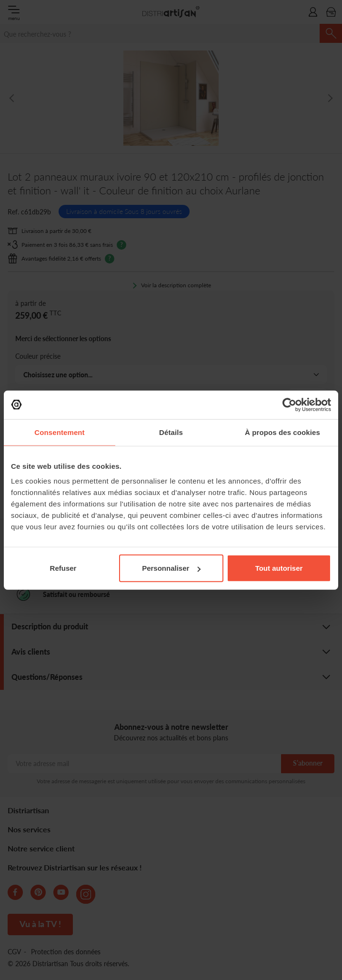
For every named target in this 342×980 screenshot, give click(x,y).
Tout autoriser (279, 568)
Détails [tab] (171, 432)
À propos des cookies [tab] (282, 432)
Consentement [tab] (59, 432)
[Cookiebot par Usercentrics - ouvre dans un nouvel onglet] (289, 404)
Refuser (63, 568)
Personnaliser (171, 568)
